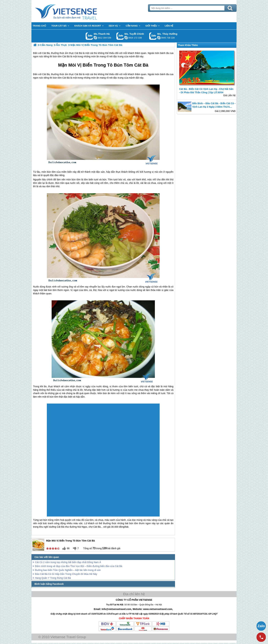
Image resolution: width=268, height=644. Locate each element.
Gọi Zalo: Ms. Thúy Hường (153, 36)
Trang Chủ (75, 11)
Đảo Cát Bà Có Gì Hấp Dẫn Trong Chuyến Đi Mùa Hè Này (66, 574)
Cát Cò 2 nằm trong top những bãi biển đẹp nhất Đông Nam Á (68, 562)
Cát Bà (141, 65)
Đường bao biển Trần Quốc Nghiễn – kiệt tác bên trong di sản (68, 570)
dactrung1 (159, 38)
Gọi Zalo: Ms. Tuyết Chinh (120, 36)
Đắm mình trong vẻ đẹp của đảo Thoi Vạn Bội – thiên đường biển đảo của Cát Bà (79, 566)
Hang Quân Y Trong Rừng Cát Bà (53, 578)
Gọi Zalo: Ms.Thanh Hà (89, 36)
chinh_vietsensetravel (126, 38)
